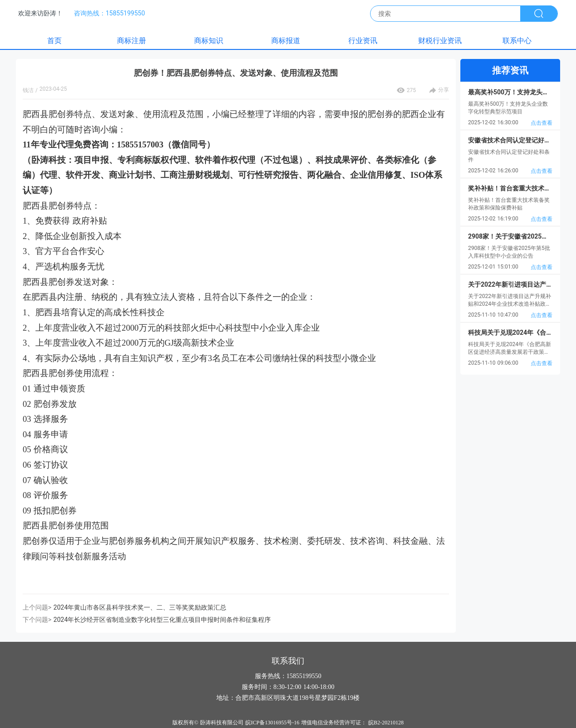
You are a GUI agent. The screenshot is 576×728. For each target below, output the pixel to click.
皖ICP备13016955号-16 (272, 723)
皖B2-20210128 (386, 723)
